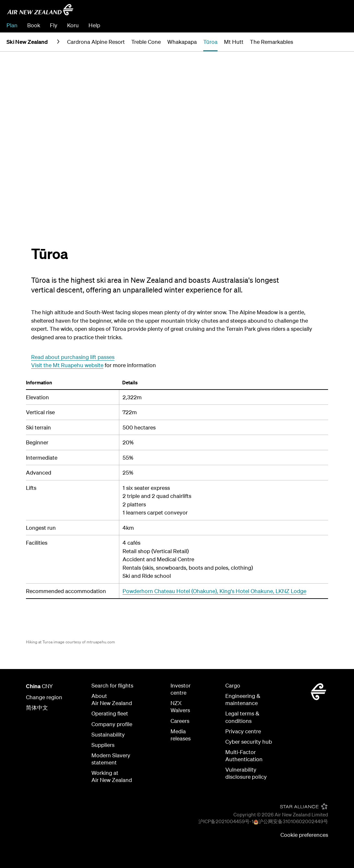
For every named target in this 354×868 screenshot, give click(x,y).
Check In (313, 25)
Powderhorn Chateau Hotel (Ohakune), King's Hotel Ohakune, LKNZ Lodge (214, 591)
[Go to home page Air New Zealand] (40, 10)
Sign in (339, 25)
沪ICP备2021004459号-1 (226, 821)
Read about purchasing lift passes (73, 357)
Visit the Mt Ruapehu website (67, 365)
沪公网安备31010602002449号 (293, 821)
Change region (44, 697)
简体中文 (37, 707)
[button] (337, 42)
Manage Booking (275, 25)
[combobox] (301, 12)
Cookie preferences (304, 835)
